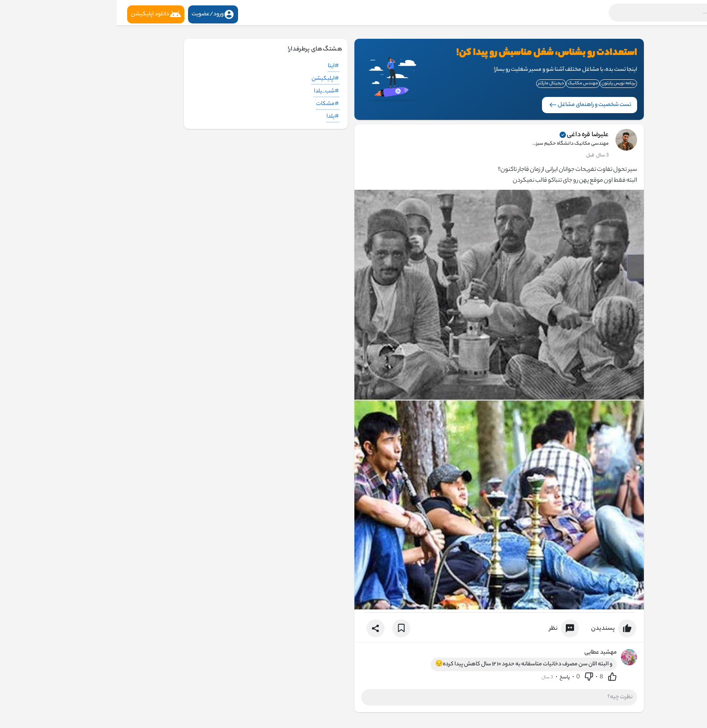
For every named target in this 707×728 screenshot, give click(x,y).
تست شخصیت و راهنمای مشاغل (473, 105)
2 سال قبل (481, 156)
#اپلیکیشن (209, 79)
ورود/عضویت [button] (96, 14)
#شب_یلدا (210, 91)
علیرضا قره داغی (471, 135)
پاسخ (448, 678)
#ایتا (217, 66)
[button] (583, 13)
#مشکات (211, 104)
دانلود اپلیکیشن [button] (39, 14)
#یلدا (216, 117)
